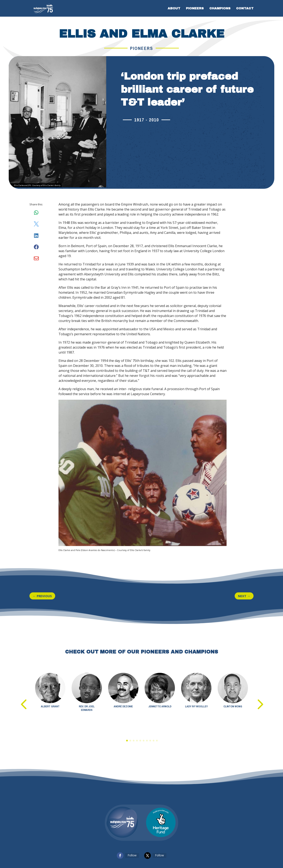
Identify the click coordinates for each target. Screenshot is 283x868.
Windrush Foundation (168, 849)
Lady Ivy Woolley (196, 706)
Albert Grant (50, 706)
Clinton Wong (233, 706)
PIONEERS (195, 8)
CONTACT (245, 8)
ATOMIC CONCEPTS (206, 849)
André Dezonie (123, 706)
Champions (220, 8)
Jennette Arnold (160, 706)
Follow (132, 835)
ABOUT (174, 8)
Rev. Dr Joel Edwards (87, 708)
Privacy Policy (73, 849)
